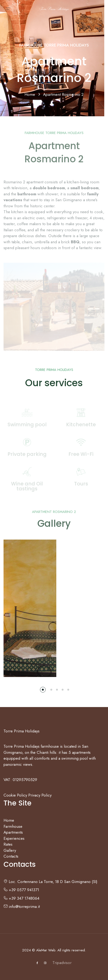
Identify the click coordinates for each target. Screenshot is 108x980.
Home (30, 94)
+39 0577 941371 (21, 890)
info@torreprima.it (22, 906)
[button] (43, 690)
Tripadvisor (62, 963)
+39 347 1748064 (21, 898)
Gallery (10, 850)
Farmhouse (13, 826)
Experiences (14, 838)
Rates (8, 844)
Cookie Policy (15, 795)
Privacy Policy (40, 795)
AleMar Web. (46, 950)
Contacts (11, 856)
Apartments (13, 832)
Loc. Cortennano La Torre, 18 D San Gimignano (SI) (50, 882)
